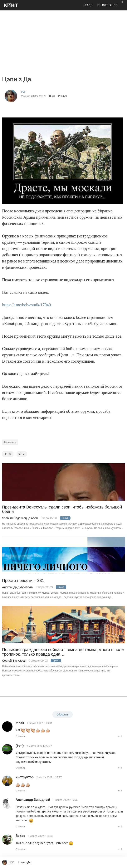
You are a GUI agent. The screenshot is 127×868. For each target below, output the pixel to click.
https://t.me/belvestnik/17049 (26, 305)
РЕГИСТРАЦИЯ (107, 5)
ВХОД (89, 5)
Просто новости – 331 (23, 581)
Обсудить (63, 715)
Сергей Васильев (14, 661)
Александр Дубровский (18, 587)
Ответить (21, 736)
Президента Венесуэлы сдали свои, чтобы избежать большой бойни (62, 509)
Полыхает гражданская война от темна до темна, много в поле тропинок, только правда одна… (63, 652)
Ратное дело (10, 442)
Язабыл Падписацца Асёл (20, 518)
